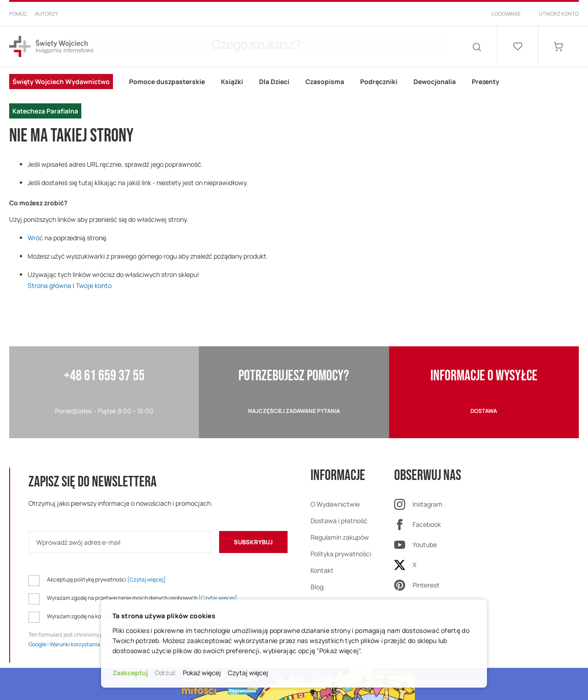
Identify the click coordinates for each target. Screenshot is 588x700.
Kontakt (322, 570)
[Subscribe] (253, 542)
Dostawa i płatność (339, 521)
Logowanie (506, 14)
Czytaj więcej (248, 673)
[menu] (294, 96)
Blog (317, 587)
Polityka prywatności (341, 554)
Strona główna (49, 285)
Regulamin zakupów (340, 537)
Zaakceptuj (130, 673)
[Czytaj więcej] (147, 579)
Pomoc (18, 14)
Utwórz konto (559, 14)
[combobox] (285, 46)
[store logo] (51, 47)
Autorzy (46, 14)
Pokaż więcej (202, 673)
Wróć (35, 238)
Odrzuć (165, 673)
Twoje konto (94, 285)
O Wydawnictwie (335, 504)
